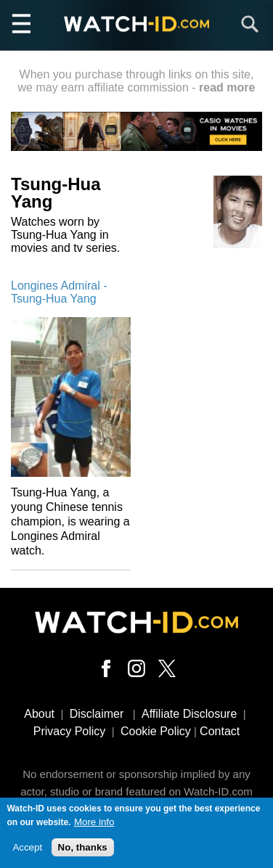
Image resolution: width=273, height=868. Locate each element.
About (39, 714)
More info (94, 825)
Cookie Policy (156, 731)
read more (227, 87)
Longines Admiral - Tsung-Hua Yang (59, 292)
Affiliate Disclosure (189, 714)
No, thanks (83, 850)
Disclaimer (97, 714)
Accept (27, 850)
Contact (220, 731)
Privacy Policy (70, 731)
